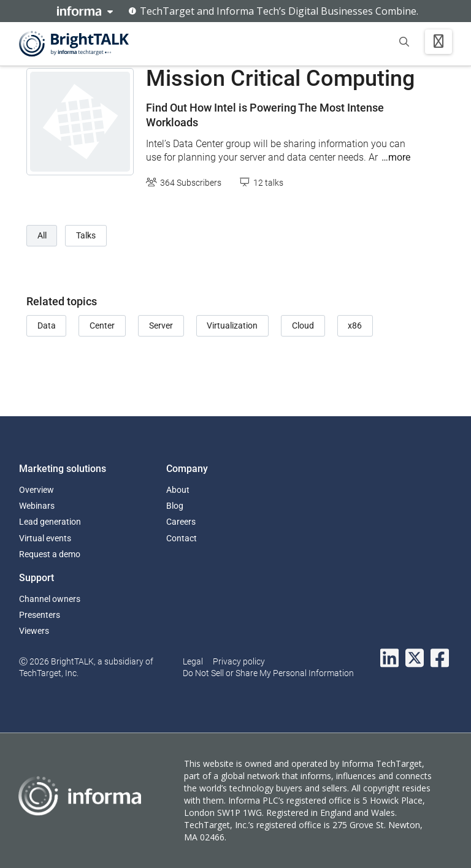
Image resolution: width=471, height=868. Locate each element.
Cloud (303, 325)
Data (47, 325)
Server (161, 325)
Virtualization (232, 325)
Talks (86, 235)
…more (396, 157)
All (42, 235)
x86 (355, 325)
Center (102, 325)
